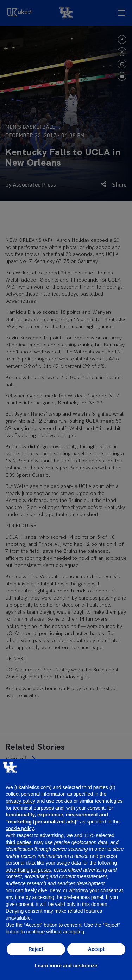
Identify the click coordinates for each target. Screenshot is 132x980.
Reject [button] (36, 949)
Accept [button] (96, 949)
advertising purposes (28, 870)
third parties (18, 842)
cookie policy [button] (20, 828)
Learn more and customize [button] (66, 966)
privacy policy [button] (20, 801)
